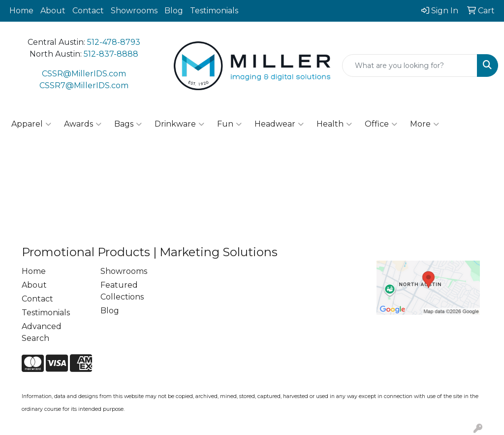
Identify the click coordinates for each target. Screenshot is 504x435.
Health (334, 124)
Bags (128, 124)
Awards (83, 124)
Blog (174, 11)
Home (21, 11)
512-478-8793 (114, 42)
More (425, 124)
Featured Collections (122, 291)
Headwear (279, 124)
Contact (88, 11)
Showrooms (134, 11)
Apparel (31, 124)
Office (381, 124)
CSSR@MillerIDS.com (84, 74)
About (53, 11)
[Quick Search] (410, 66)
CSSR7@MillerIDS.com (84, 85)
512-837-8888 (111, 54)
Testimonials (214, 11)
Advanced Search (42, 332)
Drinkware (179, 124)
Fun (229, 124)
